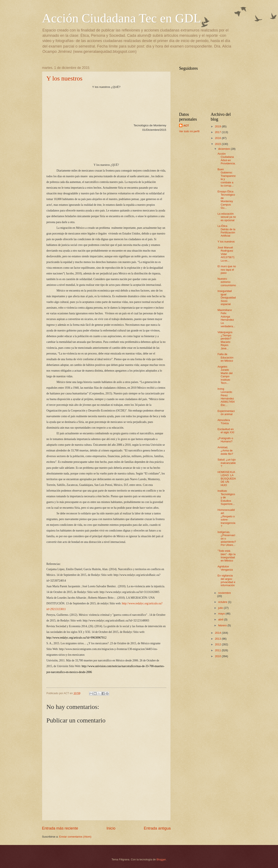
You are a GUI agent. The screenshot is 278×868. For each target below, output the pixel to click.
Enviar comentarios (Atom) (75, 837)
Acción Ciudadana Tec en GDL (121, 18)
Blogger (161, 859)
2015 (218, 144)
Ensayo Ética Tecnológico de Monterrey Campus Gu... (226, 200)
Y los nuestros (64, 78)
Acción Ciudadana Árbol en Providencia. (227, 159)
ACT (186, 126)
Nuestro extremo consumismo (227, 282)
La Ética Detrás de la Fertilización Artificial (226, 231)
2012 (218, 644)
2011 (218, 650)
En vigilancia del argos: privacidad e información (226, 580)
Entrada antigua (157, 828)
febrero (223, 625)
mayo (222, 614)
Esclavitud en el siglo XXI (226, 431)
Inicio (111, 828)
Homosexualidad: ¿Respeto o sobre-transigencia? (226, 518)
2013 (218, 639)
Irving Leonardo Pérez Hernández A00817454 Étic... (226, 397)
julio (221, 608)
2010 (218, 656)
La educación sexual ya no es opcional (227, 217)
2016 (218, 138)
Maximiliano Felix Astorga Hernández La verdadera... (226, 318)
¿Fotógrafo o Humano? (225, 440)
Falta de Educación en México (225, 357)
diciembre (224, 149)
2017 (218, 132)
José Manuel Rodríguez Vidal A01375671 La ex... (226, 254)
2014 (218, 633)
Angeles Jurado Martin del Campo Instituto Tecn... (225, 375)
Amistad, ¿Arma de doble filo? (225, 451)
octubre (223, 602)
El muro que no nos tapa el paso (227, 270)
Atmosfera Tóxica (224, 422)
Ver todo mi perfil (189, 131)
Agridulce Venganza (225, 568)
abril (221, 619)
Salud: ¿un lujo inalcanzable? (227, 463)
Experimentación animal (226, 413)
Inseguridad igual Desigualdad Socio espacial (227, 298)
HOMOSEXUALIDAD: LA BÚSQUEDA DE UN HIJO (227, 479)
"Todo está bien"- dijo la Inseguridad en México (226, 556)
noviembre (224, 593)
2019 (218, 126)
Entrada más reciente (60, 828)
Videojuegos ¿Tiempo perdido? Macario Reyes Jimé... (225, 340)
